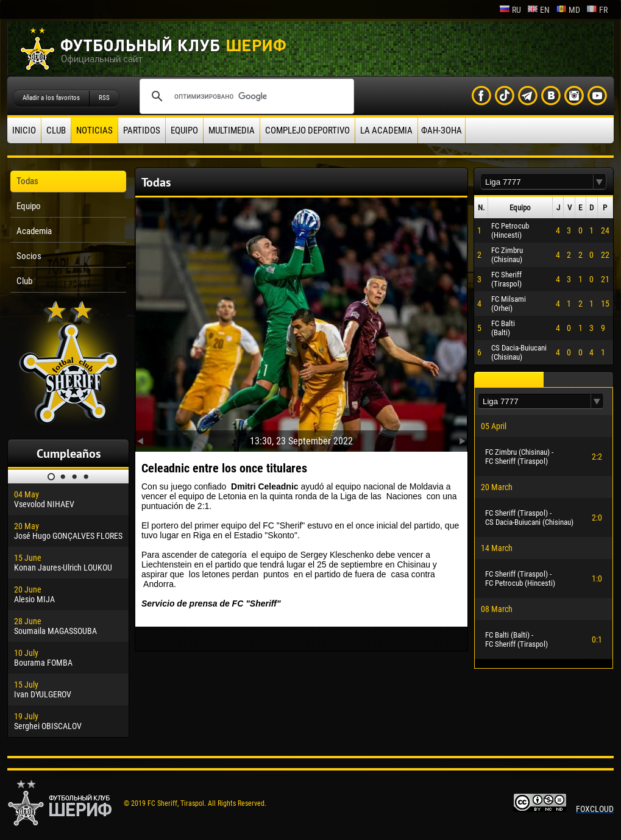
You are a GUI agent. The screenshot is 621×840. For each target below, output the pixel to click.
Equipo (184, 130)
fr (597, 10)
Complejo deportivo (307, 130)
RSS (104, 98)
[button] (600, 182)
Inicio (24, 130)
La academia (386, 130)
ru (510, 10)
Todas (27, 181)
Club (56, 130)
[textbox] (537, 182)
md (568, 10)
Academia (34, 231)
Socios (29, 256)
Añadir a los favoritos (51, 98)
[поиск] (245, 96)
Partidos (142, 130)
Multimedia (232, 130)
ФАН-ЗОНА (442, 130)
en (538, 10)
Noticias (94, 130)
